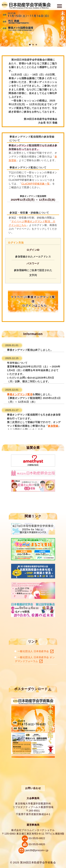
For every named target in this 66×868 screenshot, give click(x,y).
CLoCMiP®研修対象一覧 (36, 184)
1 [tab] (30, 45)
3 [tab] (36, 45)
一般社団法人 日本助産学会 (36, 651)
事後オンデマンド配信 (20, 394)
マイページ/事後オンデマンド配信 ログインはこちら (33, 301)
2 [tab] (33, 45)
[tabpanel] (33, 28)
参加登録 (53, 426)
